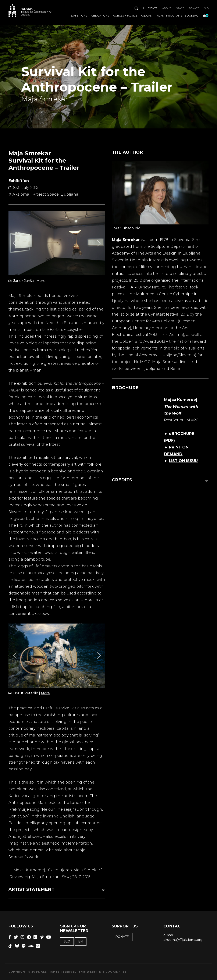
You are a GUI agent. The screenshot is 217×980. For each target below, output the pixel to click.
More (41, 281)
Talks (160, 16)
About (167, 8)
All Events (150, 8)
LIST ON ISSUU (183, 461)
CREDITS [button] (122, 480)
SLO (206, 8)
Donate (194, 8)
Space (180, 8)
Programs (174, 16)
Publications (99, 16)
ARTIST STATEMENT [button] (31, 889)
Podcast (146, 16)
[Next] (98, 243)
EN (81, 941)
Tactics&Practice (124, 16)
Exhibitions (79, 16)
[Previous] (15, 243)
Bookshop (193, 16)
